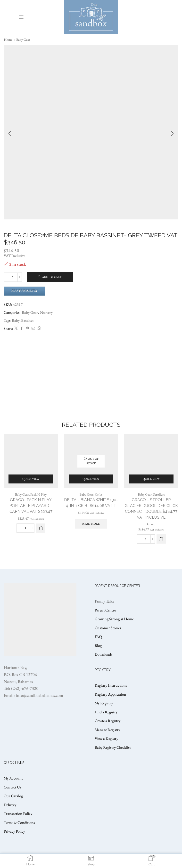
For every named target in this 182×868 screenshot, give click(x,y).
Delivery (10, 805)
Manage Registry (107, 730)
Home (8, 40)
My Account (13, 778)
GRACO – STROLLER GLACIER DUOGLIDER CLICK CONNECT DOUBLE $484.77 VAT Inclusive (151, 509)
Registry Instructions (111, 685)
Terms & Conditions (19, 823)
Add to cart (52, 277)
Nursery (46, 312)
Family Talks (104, 601)
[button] (41, 528)
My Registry (104, 703)
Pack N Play (38, 494)
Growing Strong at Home (114, 619)
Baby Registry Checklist (113, 747)
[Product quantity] (13, 277)
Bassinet (27, 320)
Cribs (99, 494)
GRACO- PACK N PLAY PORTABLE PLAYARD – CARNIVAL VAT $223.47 (31, 506)
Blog (98, 646)
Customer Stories (108, 628)
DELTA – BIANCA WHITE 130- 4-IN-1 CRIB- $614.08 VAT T (91, 503)
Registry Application (110, 694)
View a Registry (106, 738)
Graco (151, 524)
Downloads (103, 654)
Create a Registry (108, 721)
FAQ (98, 637)
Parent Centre (105, 610)
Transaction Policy (18, 814)
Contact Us (12, 787)
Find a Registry (106, 712)
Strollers (159, 494)
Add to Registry (24, 291)
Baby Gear (23, 40)
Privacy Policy (14, 831)
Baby (16, 320)
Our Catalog (13, 796)
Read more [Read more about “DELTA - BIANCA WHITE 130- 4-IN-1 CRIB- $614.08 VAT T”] (91, 524)
